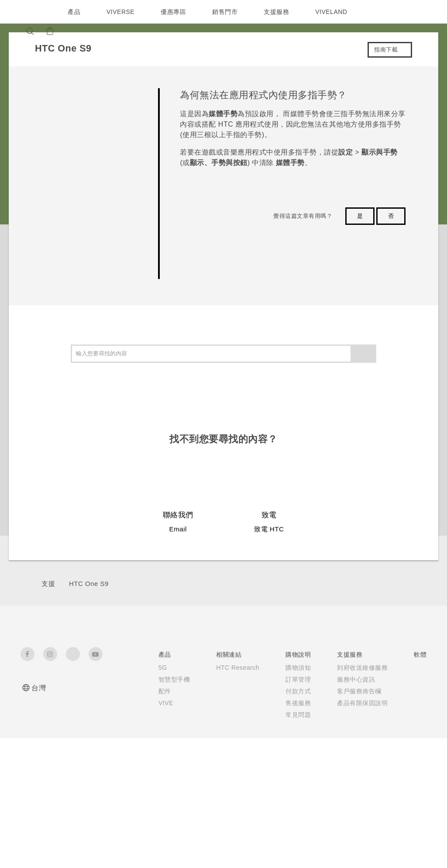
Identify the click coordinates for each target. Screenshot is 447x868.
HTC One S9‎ (89, 584)
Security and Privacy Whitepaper (386, 759)
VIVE (115, 721)
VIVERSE (122, 12)
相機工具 (316, 691)
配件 (113, 710)
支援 (48, 584)
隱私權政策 (381, 715)
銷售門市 (227, 12)
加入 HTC (380, 703)
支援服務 (279, 12)
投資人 (375, 691)
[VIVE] (93, 31)
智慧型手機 (113, 689)
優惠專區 (175, 12)
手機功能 (316, 679)
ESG (372, 668)
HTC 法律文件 (406, 818)
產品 (74, 12)
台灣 (39, 688)
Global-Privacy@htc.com (353, 846)
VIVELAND (335, 12)
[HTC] (31, 12)
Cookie (377, 738)
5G (111, 668)
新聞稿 (375, 679)
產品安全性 (381, 727)
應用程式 (316, 668)
